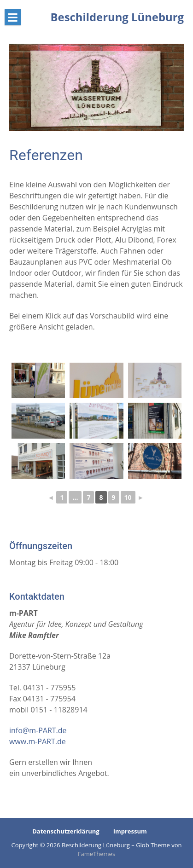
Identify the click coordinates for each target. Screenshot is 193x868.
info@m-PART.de (38, 730)
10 (128, 497)
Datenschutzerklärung (66, 831)
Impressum (130, 831)
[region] (96, 87)
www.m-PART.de (38, 741)
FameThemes (96, 854)
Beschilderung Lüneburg (117, 17)
